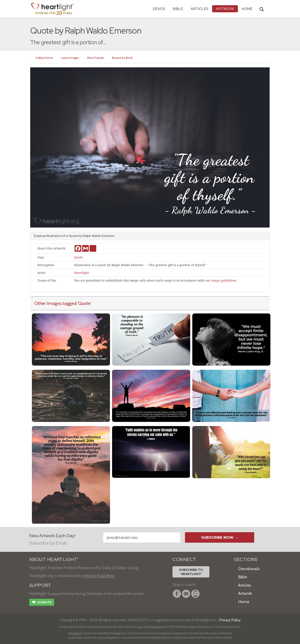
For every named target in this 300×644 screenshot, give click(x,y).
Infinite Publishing (99, 576)
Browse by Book (122, 58)
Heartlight (82, 273)
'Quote (84, 303)
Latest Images (70, 58)
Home (244, 602)
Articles (199, 9)
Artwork (225, 9)
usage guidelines (224, 280)
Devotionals (249, 569)
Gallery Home (44, 58)
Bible (178, 9)
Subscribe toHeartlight (191, 572)
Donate (42, 603)
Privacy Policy (230, 620)
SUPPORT (40, 585)
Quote (78, 257)
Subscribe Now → (220, 537)
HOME (247, 9)
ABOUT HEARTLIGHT (54, 559)
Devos (159, 9)
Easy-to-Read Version (151, 627)
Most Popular (96, 58)
